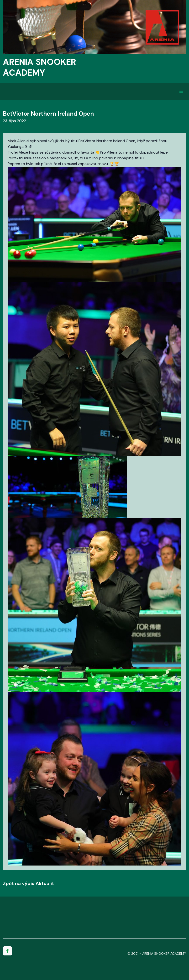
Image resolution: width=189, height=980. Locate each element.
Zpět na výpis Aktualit (28, 883)
